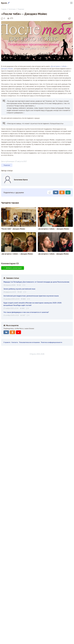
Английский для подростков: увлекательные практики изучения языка (31, 296)
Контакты (15, 342)
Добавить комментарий (13, 268)
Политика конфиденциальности (52, 342)
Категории (12, 9)
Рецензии (21, 9)
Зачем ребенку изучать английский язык (19, 289)
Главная (4, 9)
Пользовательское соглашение (29, 342)
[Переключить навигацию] (71, 3)
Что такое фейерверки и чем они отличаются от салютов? (26, 312)
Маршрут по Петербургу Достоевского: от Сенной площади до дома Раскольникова (36, 282)
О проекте (7, 342)
